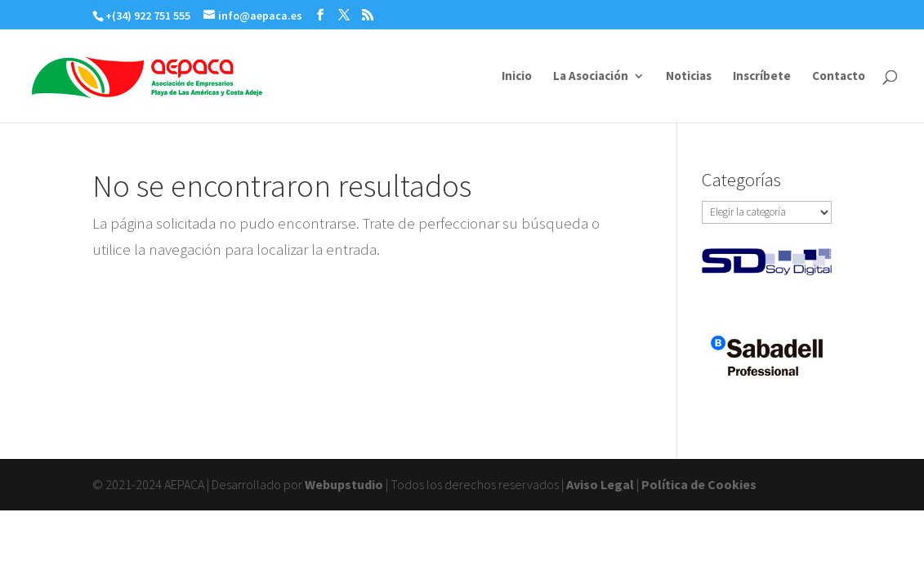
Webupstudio (344, 484)
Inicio (517, 77)
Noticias (689, 77)
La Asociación (591, 77)
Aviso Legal (600, 484)
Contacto (839, 77)
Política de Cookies (699, 484)
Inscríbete (762, 77)
